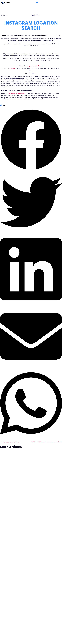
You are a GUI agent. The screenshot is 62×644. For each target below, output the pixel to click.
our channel (13, 69)
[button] (31, 140)
